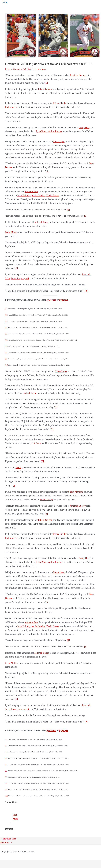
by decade (51, 300)
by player (64, 300)
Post (15, 815)
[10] (85, 291)
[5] (46, 83)
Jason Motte (11, 232)
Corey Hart (84, 127)
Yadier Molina (38, 195)
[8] (86, 216)
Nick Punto (36, 443)
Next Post (6, 843)
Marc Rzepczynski (20, 278)
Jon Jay (19, 468)
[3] (6, 321)
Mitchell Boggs (42, 222)
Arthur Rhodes (55, 131)
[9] (16, 268)
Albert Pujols (61, 371)
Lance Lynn (59, 141)
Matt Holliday (24, 195)
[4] (6, 327)
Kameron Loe (31, 192)
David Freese (53, 195)
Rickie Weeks (12, 107)
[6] (47, 171)
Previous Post (8, 839)
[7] (68, 210)
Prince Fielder (60, 103)
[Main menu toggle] (5, 3)
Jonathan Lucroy (78, 75)
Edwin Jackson (45, 89)
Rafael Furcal (30, 393)
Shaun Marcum (76, 492)
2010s (27, 69)
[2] (6, 315)
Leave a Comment (14, 69)
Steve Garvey (46, 500)
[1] (6, 309)
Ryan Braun (42, 131)
